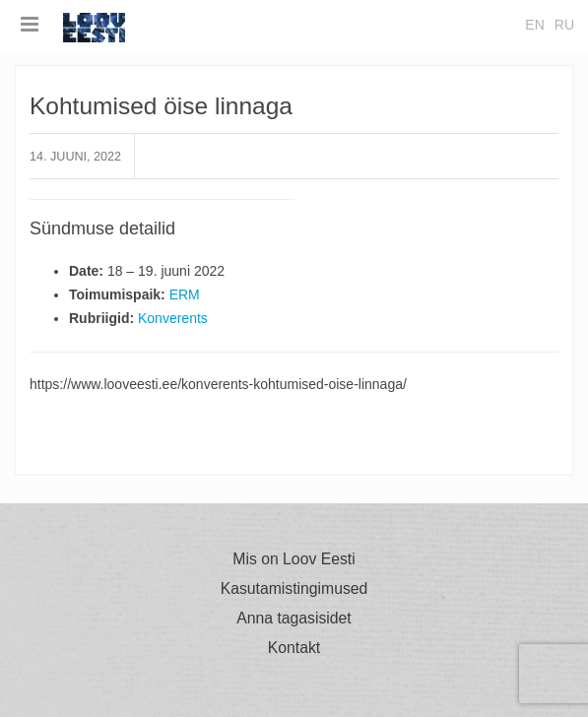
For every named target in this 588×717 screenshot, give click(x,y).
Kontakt (294, 648)
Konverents (173, 318)
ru (564, 25)
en (534, 25)
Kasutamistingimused (294, 589)
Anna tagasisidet (294, 619)
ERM (185, 294)
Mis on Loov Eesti (294, 559)
